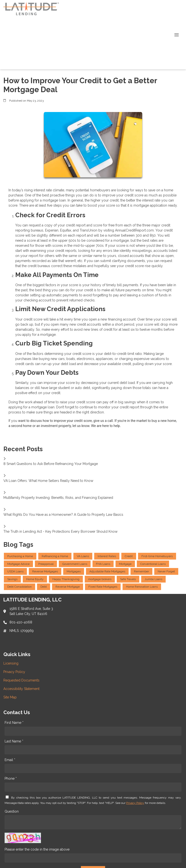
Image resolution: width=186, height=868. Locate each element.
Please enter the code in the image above (37, 849)
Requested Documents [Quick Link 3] (21, 680)
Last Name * (14, 741)
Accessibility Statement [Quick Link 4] (21, 689)
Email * (10, 760)
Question (12, 811)
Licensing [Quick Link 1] (11, 663)
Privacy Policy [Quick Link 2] (14, 672)
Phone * (11, 778)
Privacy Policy (135, 803)
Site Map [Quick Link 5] (10, 697)
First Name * (14, 723)
